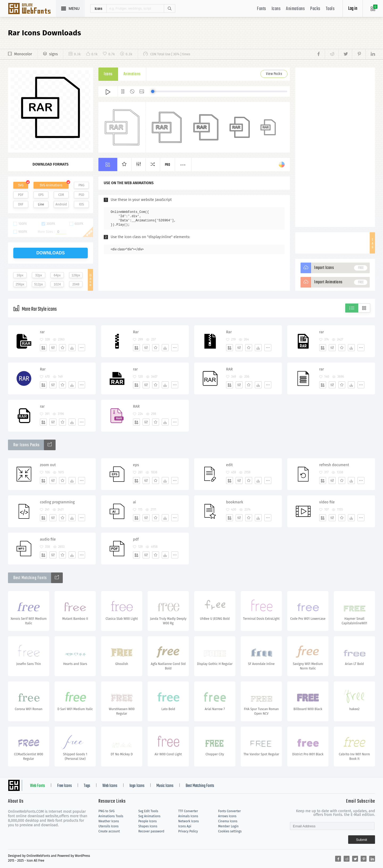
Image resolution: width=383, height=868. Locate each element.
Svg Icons (32, 9)
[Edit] (53, 348)
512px (39, 284)
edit (229, 465)
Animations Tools (111, 816)
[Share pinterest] (359, 54)
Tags (87, 786)
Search (169, 9)
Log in (353, 9)
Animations (295, 9)
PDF (21, 195)
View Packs (274, 74)
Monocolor (23, 54)
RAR (229, 369)
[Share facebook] (320, 54)
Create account (109, 831)
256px (20, 284)
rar (42, 332)
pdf (136, 539)
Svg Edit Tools (148, 811)
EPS (41, 195)
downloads (51, 253)
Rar (136, 332)
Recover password (151, 831)
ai (135, 502)
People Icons (147, 821)
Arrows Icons (227, 816)
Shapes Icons (148, 826)
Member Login (228, 826)
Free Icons (64, 786)
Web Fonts (38, 786)
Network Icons (188, 821)
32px (39, 275)
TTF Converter (188, 811)
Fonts (262, 9)
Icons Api (185, 826)
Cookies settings (230, 831)
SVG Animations (51, 185)
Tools (330, 9)
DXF (21, 204)
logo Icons (137, 786)
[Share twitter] (345, 54)
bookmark (235, 502)
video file (327, 502)
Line (41, 204)
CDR (61, 195)
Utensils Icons (109, 826)
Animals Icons (188, 816)
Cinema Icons (228, 821)
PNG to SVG (107, 811)
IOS (81, 204)
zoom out (48, 465)
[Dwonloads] (72, 348)
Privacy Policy (188, 831)
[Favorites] (63, 348)
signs (54, 54)
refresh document (334, 465)
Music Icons (165, 786)
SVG (21, 185)
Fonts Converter (229, 811)
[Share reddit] (332, 54)
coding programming (57, 502)
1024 (57, 284)
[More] (82, 348)
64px (57, 275)
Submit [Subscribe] (362, 840)
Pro (168, 165)
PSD (81, 195)
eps (136, 465)
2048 (76, 284)
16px (20, 275)
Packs (315, 9)
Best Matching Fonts (200, 786)
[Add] (43, 348)
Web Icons (110, 786)
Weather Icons (109, 821)
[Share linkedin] (370, 54)
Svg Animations (149, 816)
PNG (82, 185)
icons (99, 9)
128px (76, 275)
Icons (276, 9)
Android (61, 204)
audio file (48, 539)
